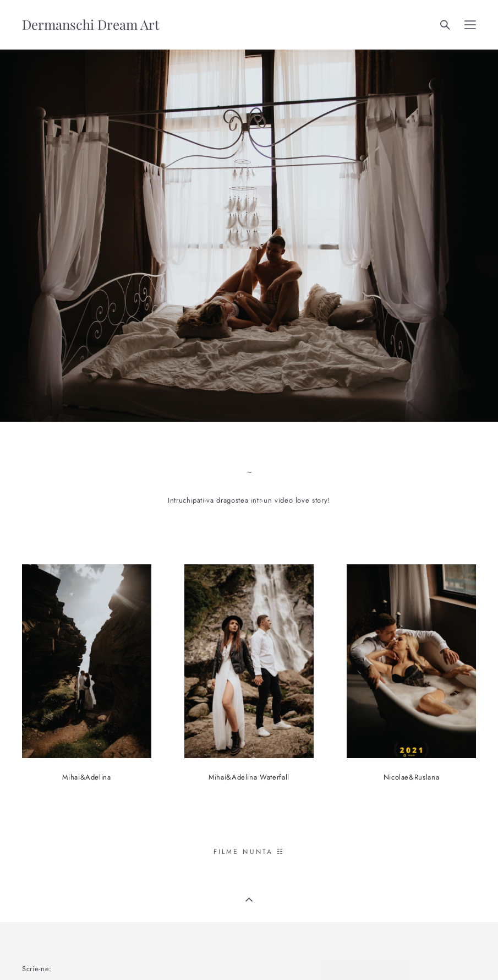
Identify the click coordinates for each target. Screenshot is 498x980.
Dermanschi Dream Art (91, 25)
